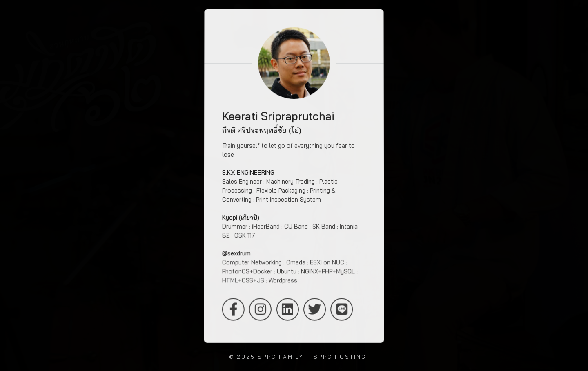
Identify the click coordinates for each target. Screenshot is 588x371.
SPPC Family (281, 357)
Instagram (260, 310)
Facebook (233, 310)
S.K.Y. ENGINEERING (248, 172)
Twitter (315, 310)
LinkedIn (287, 310)
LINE (342, 310)
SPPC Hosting (340, 357)
